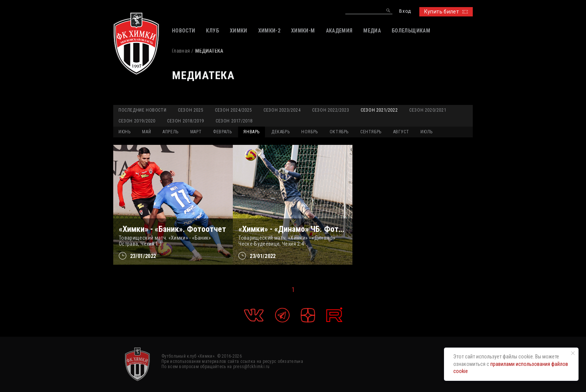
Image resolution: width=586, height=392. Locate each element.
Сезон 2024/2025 (233, 110)
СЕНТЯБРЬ (371, 132)
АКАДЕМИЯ (339, 31)
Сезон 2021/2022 (379, 110)
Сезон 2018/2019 (186, 121)
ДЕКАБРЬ (280, 132)
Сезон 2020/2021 (428, 110)
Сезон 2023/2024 (282, 110)
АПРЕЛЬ (171, 132)
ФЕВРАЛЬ (222, 132)
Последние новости (142, 110)
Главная (181, 51)
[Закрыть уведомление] (573, 353)
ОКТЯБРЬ (339, 132)
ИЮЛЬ (426, 132)
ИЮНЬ (124, 132)
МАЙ (146, 132)
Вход (405, 11)
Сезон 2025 (191, 110)
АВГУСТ (401, 132)
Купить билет (446, 12)
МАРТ (196, 132)
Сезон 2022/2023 (331, 110)
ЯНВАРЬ (252, 132)
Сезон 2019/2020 (137, 121)
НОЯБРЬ (310, 132)
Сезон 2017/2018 (234, 121)
